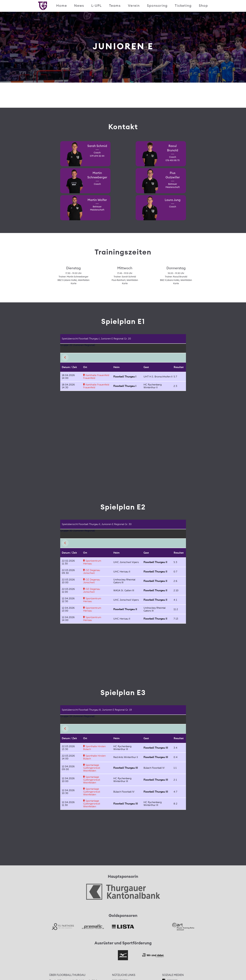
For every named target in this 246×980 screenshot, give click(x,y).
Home (62, 6)
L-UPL (97, 6)
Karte (74, 284)
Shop (203, 6)
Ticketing (183, 6)
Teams (115, 6)
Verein (134, 6)
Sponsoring (157, 6)
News (79, 6)
